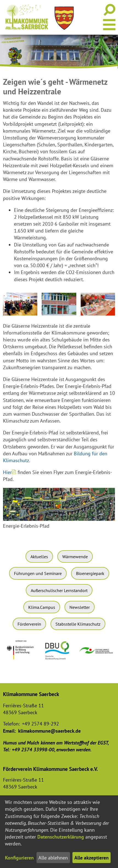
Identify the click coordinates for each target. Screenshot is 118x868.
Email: (9, 731)
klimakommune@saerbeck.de (49, 731)
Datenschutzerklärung (61, 837)
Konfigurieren (19, 858)
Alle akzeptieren (92, 858)
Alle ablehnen (53, 858)
